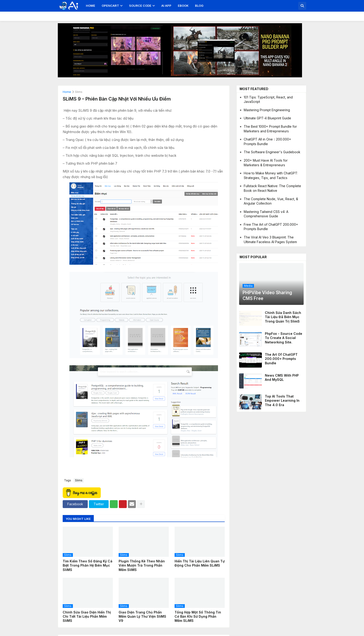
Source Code (140, 6)
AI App (166, 6)
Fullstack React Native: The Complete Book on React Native (272, 188)
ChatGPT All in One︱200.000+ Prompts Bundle (267, 142)
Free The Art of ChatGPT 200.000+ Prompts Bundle (271, 227)
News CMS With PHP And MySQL (282, 377)
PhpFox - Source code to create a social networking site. (284, 338)
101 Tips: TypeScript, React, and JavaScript (268, 99)
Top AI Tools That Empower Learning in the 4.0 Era (282, 400)
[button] (302, 6)
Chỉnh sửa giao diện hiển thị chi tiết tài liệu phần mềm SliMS (87, 616)
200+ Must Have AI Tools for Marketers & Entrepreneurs (266, 163)
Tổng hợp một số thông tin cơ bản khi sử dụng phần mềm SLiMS (198, 616)
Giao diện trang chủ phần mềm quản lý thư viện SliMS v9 (142, 616)
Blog (199, 6)
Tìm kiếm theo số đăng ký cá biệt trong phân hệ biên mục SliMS (88, 565)
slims (79, 92)
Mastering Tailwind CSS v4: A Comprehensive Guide (266, 214)
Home (91, 6)
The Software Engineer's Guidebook (272, 152)
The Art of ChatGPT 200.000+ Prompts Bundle (281, 359)
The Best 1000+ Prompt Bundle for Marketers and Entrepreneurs (270, 129)
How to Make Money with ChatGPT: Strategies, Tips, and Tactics (271, 175)
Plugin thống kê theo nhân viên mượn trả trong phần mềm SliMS (142, 565)
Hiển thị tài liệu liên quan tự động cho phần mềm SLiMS (200, 563)
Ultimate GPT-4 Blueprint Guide (267, 118)
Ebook (183, 6)
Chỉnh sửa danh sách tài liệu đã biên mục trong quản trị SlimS (283, 317)
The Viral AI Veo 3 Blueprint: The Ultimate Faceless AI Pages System (270, 240)
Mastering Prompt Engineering (267, 110)
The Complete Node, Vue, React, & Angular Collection (271, 201)
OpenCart (110, 6)
